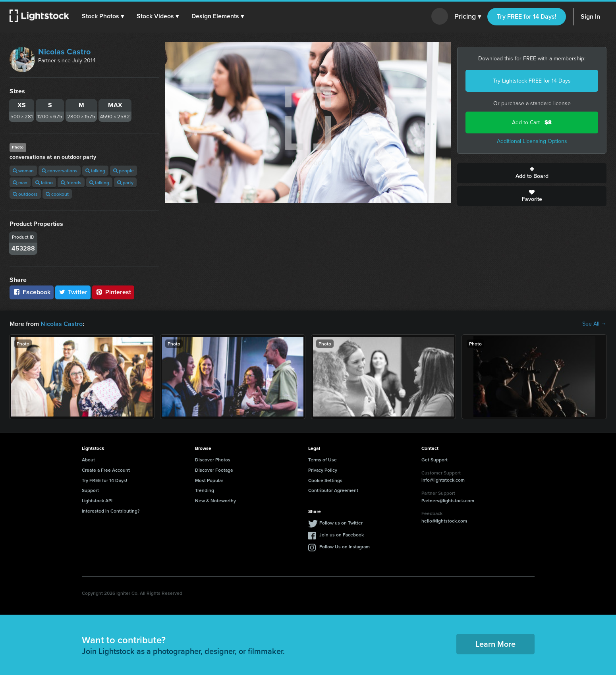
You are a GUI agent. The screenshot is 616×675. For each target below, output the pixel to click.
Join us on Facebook (342, 535)
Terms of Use (322, 460)
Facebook (32, 292)
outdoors (25, 194)
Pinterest (113, 292)
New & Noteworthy (215, 500)
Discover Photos (213, 460)
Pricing (468, 17)
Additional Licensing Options (532, 141)
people (124, 171)
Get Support (434, 460)
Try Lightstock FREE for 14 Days (532, 81)
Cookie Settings (325, 480)
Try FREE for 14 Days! (527, 16)
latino (44, 182)
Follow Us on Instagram (345, 547)
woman (23, 171)
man (20, 182)
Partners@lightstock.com (448, 500)
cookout (57, 194)
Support (90, 490)
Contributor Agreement (333, 490)
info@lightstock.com (443, 480)
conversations (60, 171)
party (125, 182)
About (88, 460)
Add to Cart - (532, 122)
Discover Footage (214, 470)
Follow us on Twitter (341, 523)
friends (71, 182)
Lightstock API (97, 500)
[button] (103, 16)
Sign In (590, 16)
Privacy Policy (323, 470)
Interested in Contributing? (111, 511)
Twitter (73, 292)
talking (95, 171)
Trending (205, 490)
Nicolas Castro (64, 52)
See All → (594, 324)
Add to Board (532, 173)
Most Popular (209, 480)
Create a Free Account (106, 470)
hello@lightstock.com (444, 521)
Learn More (495, 644)
